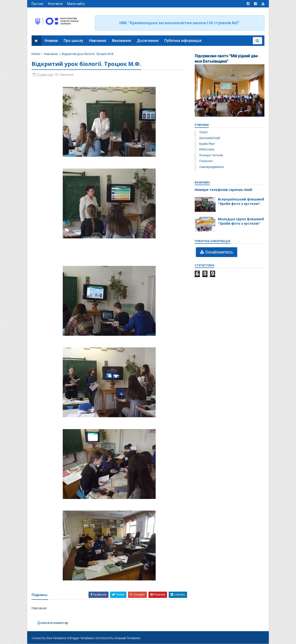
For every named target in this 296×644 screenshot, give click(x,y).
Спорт (203, 132)
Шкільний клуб (209, 138)
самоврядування (211, 167)
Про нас (38, 4)
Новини (51, 41)
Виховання (122, 41)
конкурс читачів (211, 155)
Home (36, 54)
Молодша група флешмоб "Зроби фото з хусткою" (241, 221)
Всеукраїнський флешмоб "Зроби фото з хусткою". (241, 202)
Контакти (56, 4)
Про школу (73, 41)
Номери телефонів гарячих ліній (223, 190)
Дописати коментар (53, 623)
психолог (206, 161)
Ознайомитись (219, 252)
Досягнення (148, 41)
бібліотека (207, 149)
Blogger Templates (82, 638)
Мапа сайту (76, 4)
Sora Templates (57, 638)
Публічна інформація (183, 41)
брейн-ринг (207, 144)
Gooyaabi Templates (128, 638)
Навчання (98, 41)
